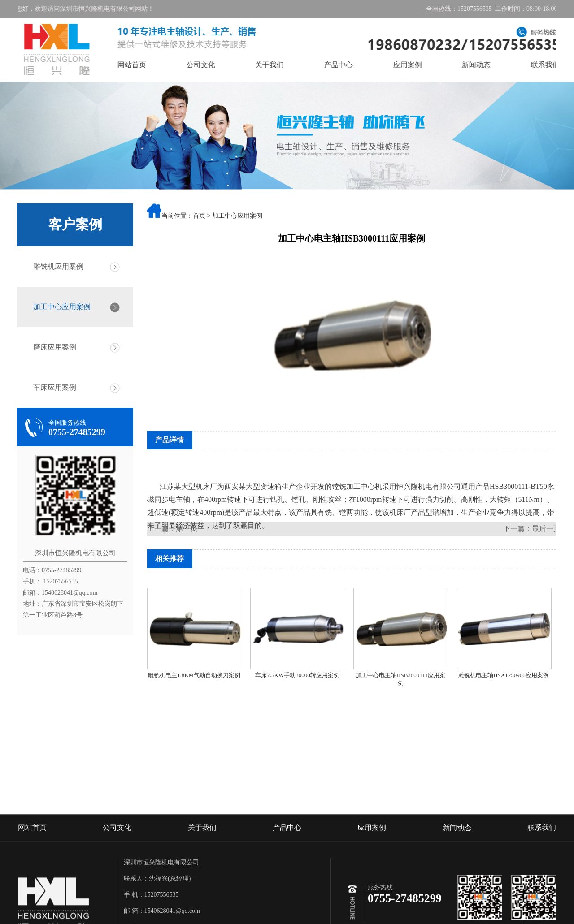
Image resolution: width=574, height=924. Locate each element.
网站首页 (143, 65)
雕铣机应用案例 (55, 266)
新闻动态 (488, 65)
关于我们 (281, 65)
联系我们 (542, 860)
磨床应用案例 (52, 347)
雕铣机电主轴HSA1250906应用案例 (504, 675)
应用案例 (419, 65)
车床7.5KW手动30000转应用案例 (297, 675)
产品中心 (350, 65)
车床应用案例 (52, 387)
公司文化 (212, 65)
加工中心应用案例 (59, 307)
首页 (199, 217)
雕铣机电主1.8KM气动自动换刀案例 (194, 675)
